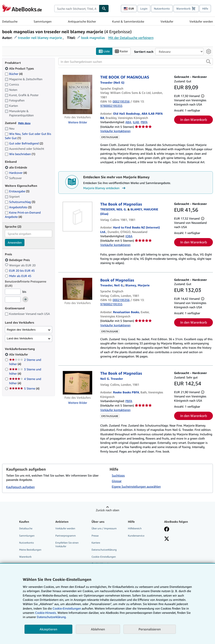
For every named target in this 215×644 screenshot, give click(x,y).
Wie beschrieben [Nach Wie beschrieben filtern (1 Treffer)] (20, 154)
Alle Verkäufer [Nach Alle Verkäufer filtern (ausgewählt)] (19, 355)
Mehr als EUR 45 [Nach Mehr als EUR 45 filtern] (19, 276)
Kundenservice (136, 536)
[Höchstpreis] (13, 300)
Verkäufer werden (201, 21)
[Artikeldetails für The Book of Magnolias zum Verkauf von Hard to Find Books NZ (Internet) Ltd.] (78, 217)
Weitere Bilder (78, 122)
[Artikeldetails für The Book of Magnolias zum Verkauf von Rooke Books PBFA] (78, 383)
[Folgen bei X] (167, 539)
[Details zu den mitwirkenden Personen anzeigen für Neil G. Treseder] (112, 379)
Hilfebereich (135, 529)
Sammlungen (43, 21)
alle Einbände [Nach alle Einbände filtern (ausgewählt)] (16, 167)
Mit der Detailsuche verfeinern (131, 38)
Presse (95, 536)
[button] (208, 62)
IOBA (129, 236)
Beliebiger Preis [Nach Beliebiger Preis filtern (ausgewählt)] (18, 260)
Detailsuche (10, 21)
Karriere (96, 543)
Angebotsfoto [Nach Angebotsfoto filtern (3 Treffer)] (18, 207)
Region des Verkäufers (21, 330)
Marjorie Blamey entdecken (105, 188)
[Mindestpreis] (13, 292)
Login (144, 9)
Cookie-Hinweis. (46, 613)
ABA (128, 122)
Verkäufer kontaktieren (115, 131)
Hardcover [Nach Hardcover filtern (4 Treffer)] (16, 173)
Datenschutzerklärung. (52, 617)
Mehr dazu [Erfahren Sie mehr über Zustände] (24, 123)
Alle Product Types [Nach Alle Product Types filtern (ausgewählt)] (20, 68)
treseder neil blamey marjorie (40, 38)
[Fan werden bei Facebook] (167, 530)
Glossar (117, 481)
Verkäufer (167, 21)
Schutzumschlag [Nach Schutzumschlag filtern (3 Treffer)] (20, 202)
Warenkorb (25, 557)
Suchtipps (118, 475)
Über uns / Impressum (104, 529)
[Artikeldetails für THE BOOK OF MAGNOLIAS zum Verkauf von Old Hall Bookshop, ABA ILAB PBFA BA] (78, 95)
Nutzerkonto (162, 9)
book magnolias (93, 38)
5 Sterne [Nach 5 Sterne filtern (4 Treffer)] (24, 389)
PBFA (144, 122)
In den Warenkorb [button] (194, 120)
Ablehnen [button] (98, 629)
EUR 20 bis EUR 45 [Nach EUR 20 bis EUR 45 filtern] (20, 271)
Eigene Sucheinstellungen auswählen (136, 486)
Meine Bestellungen (30, 550)
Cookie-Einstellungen (67, 608)
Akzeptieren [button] (48, 629)
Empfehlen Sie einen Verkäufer (67, 544)
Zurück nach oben (107, 510)
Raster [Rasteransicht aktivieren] (121, 51)
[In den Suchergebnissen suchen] (136, 62)
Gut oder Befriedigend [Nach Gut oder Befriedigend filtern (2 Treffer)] (24, 144)
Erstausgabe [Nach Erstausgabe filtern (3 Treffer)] (17, 191)
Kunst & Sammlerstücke (128, 21)
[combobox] (77, 9)
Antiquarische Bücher (82, 21)
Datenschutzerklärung (104, 550)
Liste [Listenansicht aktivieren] (104, 51)
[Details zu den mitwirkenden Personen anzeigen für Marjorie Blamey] (138, 285)
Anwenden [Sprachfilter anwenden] (15, 243)
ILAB (136, 122)
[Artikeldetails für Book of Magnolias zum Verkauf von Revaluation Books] (78, 289)
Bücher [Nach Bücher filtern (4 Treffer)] (14, 74)
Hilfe (205, 9)
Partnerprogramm (66, 536)
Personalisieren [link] (150, 629)
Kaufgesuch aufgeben (20, 487)
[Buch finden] (104, 9)
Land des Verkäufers (20, 338)
